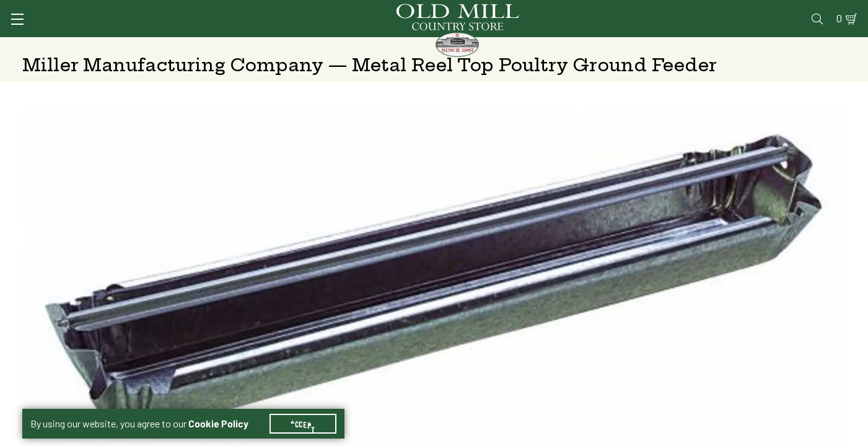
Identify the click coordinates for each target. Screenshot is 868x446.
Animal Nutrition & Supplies (347, 46)
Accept (310, 409)
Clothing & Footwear (636, 46)
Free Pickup (754, 306)
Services (526, 10)
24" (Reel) (699, 274)
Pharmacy (642, 10)
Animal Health (208, 46)
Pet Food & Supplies (500, 46)
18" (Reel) (600, 274)
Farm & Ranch (754, 46)
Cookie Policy (226, 409)
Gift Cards (702, 10)
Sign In (178, 10)
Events (757, 10)
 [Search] (831, 46)
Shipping (596, 306)
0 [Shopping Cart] (825, 10)
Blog (797, 10)
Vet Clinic (584, 10)
